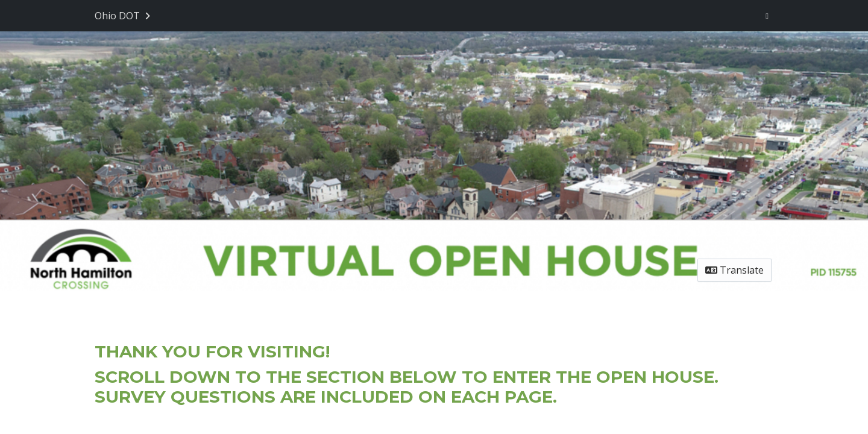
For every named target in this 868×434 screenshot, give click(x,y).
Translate (734, 270)
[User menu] (767, 16)
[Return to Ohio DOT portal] (124, 16)
